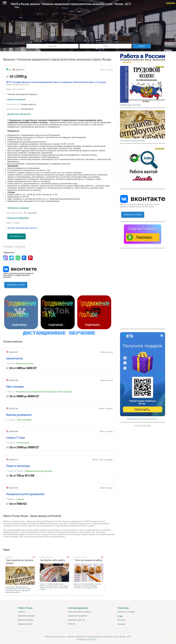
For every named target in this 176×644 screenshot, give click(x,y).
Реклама (121, 624)
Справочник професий (77, 616)
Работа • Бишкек (106, 488)
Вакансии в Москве (26, 616)
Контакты (121, 620)
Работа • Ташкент (106, 409)
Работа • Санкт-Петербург (103, 460)
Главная (22, 612)
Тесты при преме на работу (79, 612)
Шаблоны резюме (26, 620)
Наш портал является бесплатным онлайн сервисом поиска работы (32, 530)
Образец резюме (25, 624)
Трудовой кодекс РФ (76, 620)
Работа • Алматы (106, 432)
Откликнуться (16, 236)
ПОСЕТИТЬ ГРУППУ (16, 285)
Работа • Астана (107, 352)
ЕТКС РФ (72, 624)
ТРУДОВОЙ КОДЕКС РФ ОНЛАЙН (143, 85)
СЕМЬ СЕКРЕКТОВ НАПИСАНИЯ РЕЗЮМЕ (143, 125)
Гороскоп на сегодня (126, 612)
